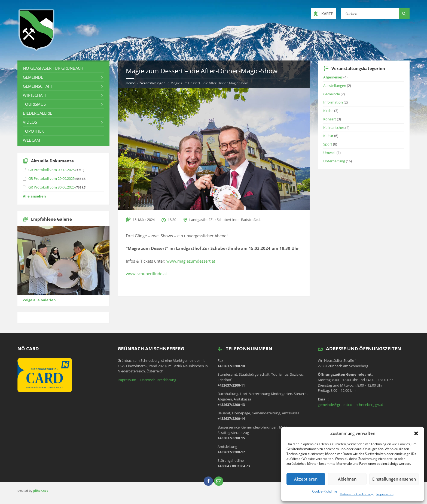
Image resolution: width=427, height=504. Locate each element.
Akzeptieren (306, 479)
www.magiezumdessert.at (191, 261)
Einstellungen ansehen (394, 479)
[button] (416, 433)
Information (333, 102)
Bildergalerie (37, 113)
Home (130, 83)
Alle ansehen (34, 196)
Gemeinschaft (38, 86)
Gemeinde (33, 77)
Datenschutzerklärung (357, 494)
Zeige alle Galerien (39, 300)
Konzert (330, 119)
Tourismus (34, 104)
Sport (328, 144)
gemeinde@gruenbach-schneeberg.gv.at (350, 405)
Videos (30, 122)
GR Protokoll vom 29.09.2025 (51, 178)
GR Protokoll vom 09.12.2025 (51, 170)
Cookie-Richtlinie (325, 491)
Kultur (328, 136)
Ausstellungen (335, 86)
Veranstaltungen (153, 83)
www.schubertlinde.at (146, 274)
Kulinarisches (334, 127)
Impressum (385, 494)
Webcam (31, 140)
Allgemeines (333, 77)
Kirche (328, 111)
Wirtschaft (35, 95)
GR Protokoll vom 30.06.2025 (51, 187)
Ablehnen (347, 479)
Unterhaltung (334, 161)
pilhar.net (41, 491)
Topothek (33, 131)
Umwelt (330, 153)
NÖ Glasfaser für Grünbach (53, 68)
